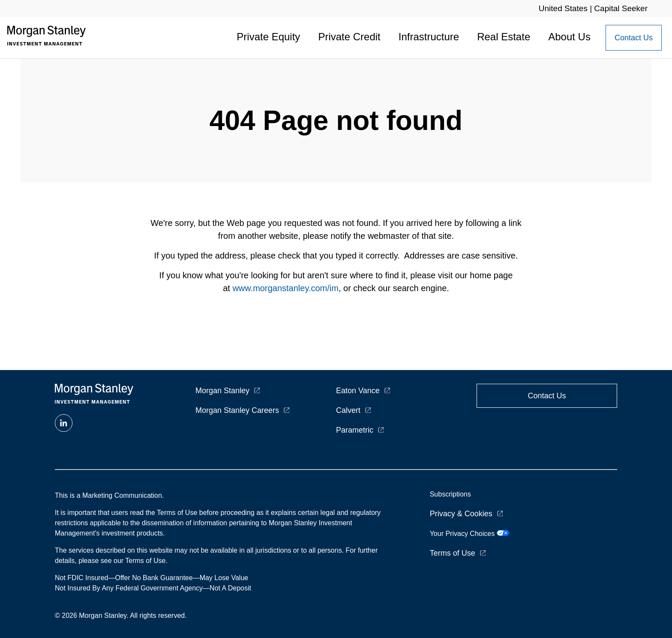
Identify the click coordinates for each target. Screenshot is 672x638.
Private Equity (268, 37)
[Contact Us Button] (634, 38)
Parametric (355, 430)
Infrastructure (429, 37)
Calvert (348, 410)
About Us (569, 37)
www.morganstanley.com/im (285, 288)
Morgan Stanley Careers (237, 410)
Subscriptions (450, 494)
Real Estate (504, 37)
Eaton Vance (358, 391)
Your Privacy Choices (469, 534)
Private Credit (349, 37)
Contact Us (634, 38)
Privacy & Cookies (461, 514)
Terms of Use (453, 553)
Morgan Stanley (222, 391)
